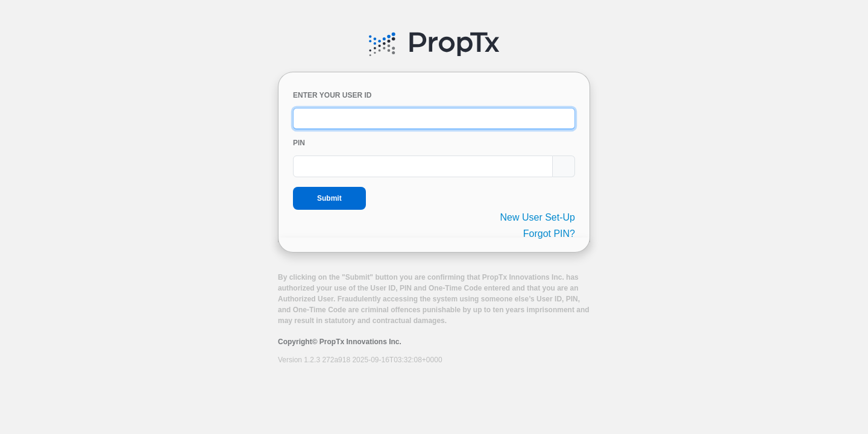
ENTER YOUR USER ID (332, 95)
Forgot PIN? (549, 234)
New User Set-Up (538, 217)
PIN (299, 143)
